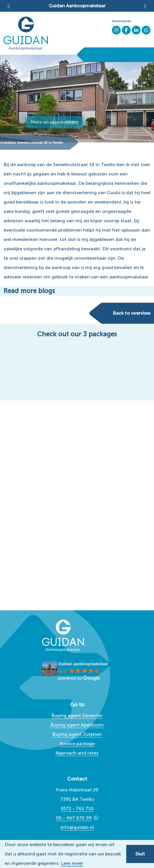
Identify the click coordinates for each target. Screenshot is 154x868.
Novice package (77, 744)
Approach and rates (77, 753)
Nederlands (122, 21)
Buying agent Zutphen (77, 734)
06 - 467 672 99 (74, 818)
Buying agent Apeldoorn (77, 725)
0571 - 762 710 (77, 808)
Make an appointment (72, 122)
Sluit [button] (140, 854)
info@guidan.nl (77, 827)
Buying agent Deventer (77, 715)
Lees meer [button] (72, 863)
